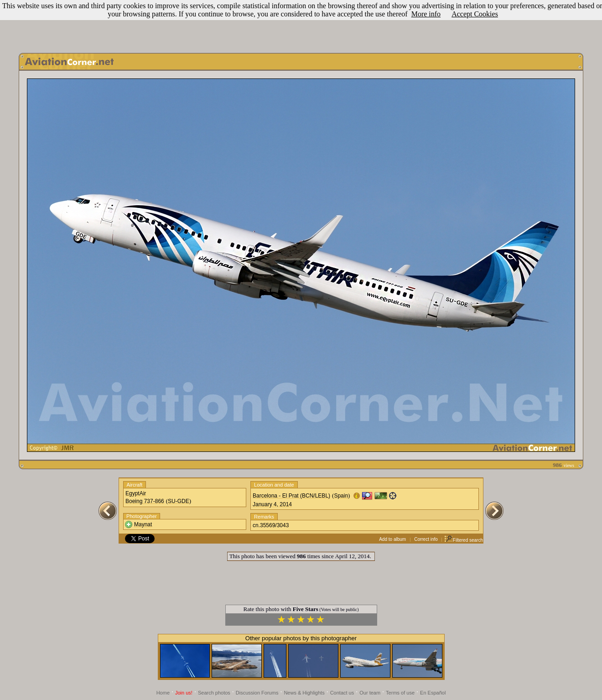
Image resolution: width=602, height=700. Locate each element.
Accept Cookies (475, 14)
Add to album (392, 539)
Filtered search (464, 540)
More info (426, 14)
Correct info (426, 539)
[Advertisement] (301, 24)
